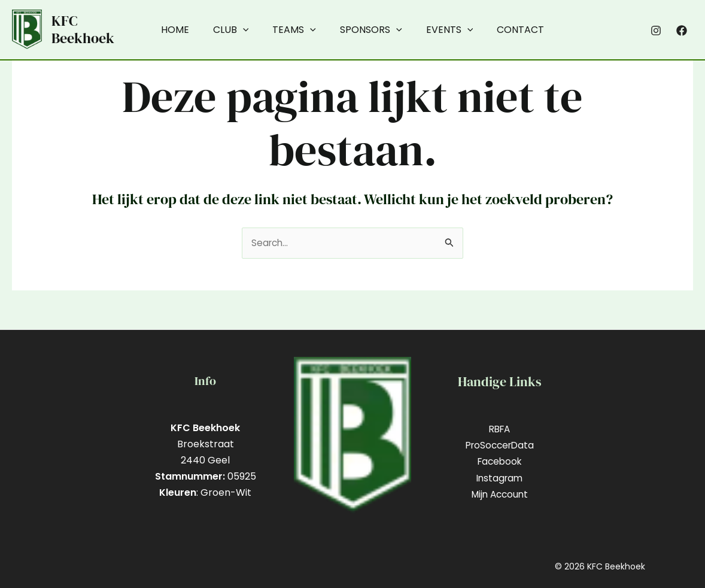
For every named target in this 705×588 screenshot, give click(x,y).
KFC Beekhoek (83, 29)
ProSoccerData (500, 445)
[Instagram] (656, 31)
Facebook (499, 462)
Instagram (500, 478)
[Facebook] (682, 31)
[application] (250, 30)
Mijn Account (499, 494)
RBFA (500, 429)
